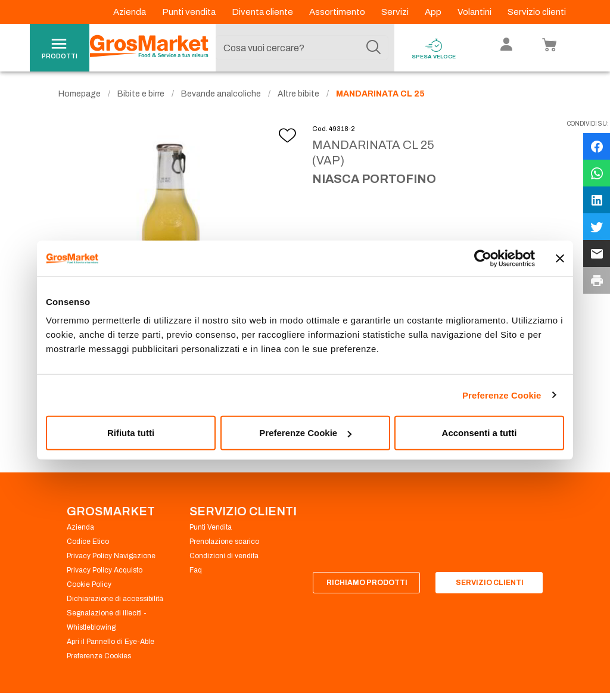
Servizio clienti (537, 12)
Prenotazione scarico (224, 543)
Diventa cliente (263, 12)
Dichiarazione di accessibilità (115, 601)
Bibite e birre (141, 96)
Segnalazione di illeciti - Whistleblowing (107, 622)
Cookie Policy (89, 586)
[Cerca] (374, 48)
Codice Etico (88, 543)
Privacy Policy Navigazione (111, 558)
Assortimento (338, 12)
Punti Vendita (211, 529)
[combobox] (302, 48)
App (434, 12)
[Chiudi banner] (560, 258)
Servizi (396, 12)
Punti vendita (190, 12)
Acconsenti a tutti (480, 433)
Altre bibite (298, 96)
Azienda (130, 12)
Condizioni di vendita (224, 558)
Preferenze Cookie (502, 395)
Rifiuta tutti (131, 433)
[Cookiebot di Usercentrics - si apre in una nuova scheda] (483, 258)
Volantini (475, 12)
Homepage (80, 96)
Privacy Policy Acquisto (105, 572)
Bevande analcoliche (221, 96)
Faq (196, 572)
